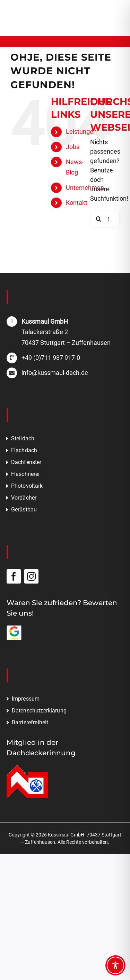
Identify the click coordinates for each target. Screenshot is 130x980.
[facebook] (14, 576)
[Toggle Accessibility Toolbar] (115, 965)
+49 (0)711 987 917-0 (51, 358)
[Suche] (99, 219)
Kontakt (77, 203)
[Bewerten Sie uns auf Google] (14, 628)
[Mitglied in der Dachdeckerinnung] (27, 768)
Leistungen (81, 132)
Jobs (73, 147)
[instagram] (31, 576)
